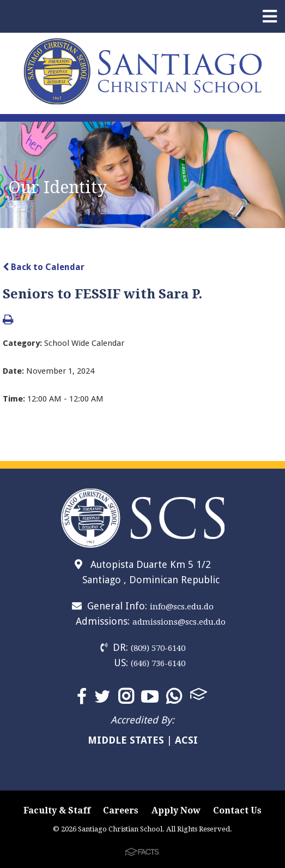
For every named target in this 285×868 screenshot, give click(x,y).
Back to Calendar (44, 267)
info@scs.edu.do (182, 607)
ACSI (186, 740)
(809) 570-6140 (158, 648)
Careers (121, 810)
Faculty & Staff (57, 810)
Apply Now (176, 810)
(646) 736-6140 (158, 663)
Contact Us (237, 810)
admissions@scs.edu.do (179, 622)
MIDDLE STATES (126, 740)
